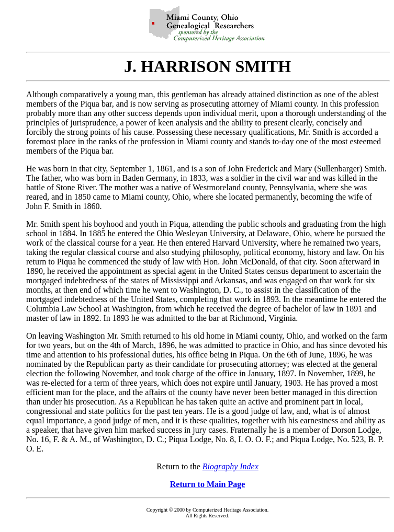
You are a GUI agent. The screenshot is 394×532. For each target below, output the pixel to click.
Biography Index (230, 466)
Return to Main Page (208, 484)
